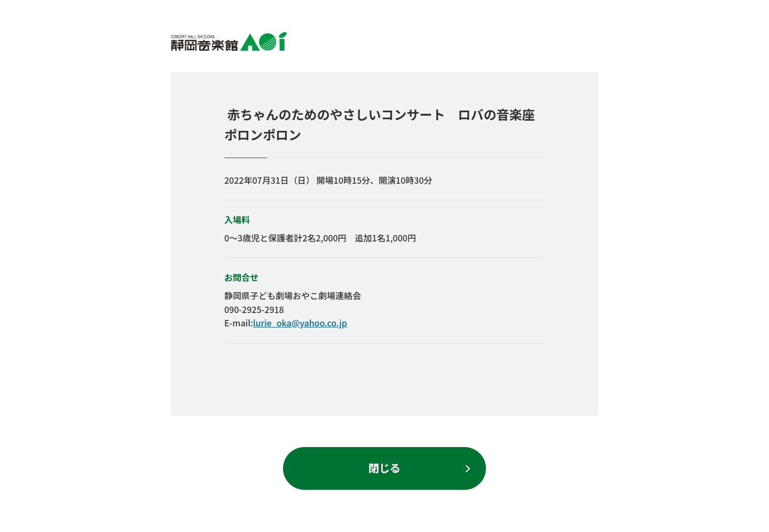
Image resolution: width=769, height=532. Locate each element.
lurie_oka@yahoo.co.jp (300, 323)
